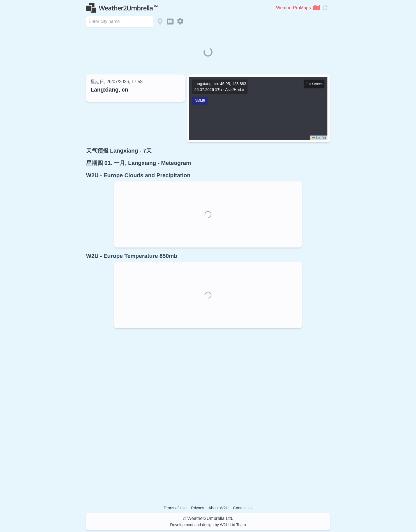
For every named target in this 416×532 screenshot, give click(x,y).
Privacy (198, 508)
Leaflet (319, 138)
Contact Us (243, 508)
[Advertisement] (208, 412)
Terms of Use (175, 508)
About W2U (219, 508)
